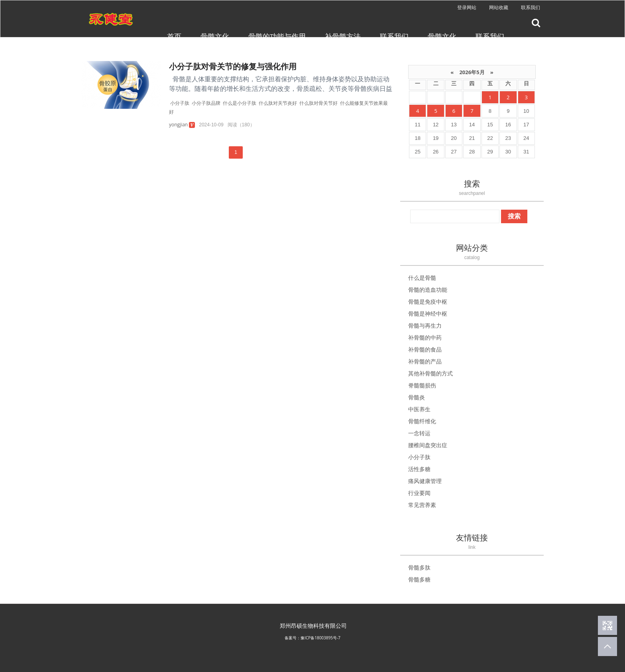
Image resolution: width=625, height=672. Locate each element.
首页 (174, 36)
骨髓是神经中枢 (428, 313)
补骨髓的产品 (425, 361)
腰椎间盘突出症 (428, 445)
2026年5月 (472, 72)
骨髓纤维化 (422, 421)
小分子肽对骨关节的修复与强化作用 (233, 66)
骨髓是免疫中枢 (428, 302)
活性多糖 (419, 469)
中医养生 (419, 409)
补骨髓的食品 (425, 349)
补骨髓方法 (343, 36)
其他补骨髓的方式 (430, 373)
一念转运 (419, 433)
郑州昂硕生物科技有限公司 (313, 626)
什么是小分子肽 (240, 103)
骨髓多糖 (419, 579)
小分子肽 (180, 103)
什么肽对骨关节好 (318, 103)
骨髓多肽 (419, 567)
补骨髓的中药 (425, 337)
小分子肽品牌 (206, 103)
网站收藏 (499, 7)
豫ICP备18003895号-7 (320, 638)
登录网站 (467, 7)
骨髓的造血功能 (428, 290)
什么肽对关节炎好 (278, 103)
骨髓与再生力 (425, 325)
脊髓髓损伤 (422, 385)
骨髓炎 (417, 397)
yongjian (178, 125)
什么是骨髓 (422, 278)
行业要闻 (419, 493)
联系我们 (531, 7)
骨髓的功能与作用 (277, 36)
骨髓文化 (215, 36)
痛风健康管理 (425, 481)
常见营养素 (422, 505)
